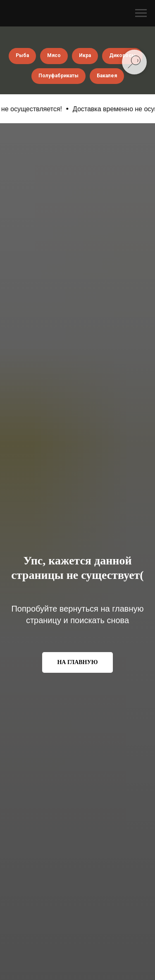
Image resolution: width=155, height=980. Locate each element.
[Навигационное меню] (141, 13)
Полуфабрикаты (58, 76)
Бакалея (107, 76)
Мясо (54, 55)
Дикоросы (122, 55)
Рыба (22, 55)
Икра (85, 55)
